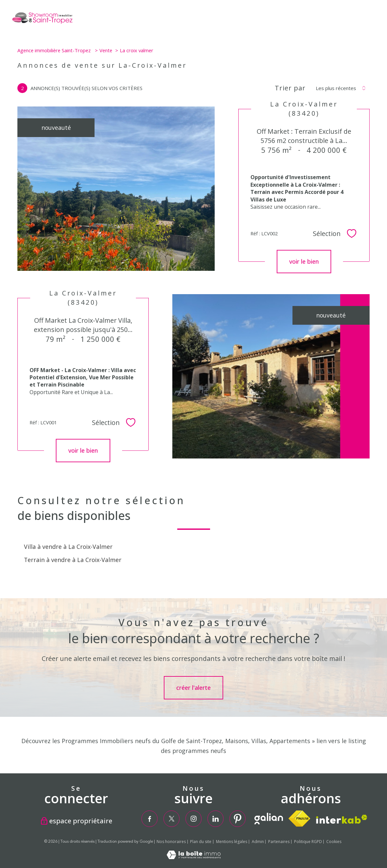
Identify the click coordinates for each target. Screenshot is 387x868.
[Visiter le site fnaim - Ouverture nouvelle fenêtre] (299, 819)
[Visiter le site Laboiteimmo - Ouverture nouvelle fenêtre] (194, 857)
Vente (106, 50)
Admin (258, 842)
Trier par (290, 88)
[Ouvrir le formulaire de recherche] (355, 20)
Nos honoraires (171, 842)
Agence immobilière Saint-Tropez (55, 50)
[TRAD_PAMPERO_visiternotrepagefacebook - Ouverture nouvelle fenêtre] (149, 819)
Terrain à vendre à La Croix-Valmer (73, 560)
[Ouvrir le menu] (376, 20)
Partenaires (279, 842)
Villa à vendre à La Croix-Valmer (68, 547)
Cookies (334, 842)
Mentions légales (232, 842)
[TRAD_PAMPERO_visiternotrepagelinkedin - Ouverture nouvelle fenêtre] (215, 819)
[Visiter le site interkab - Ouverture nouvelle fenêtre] (342, 819)
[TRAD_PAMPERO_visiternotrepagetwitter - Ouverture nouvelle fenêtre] (172, 819)
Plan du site (201, 842)
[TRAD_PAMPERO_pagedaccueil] (42, 23)
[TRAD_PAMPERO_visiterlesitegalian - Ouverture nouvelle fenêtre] (269, 819)
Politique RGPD (308, 842)
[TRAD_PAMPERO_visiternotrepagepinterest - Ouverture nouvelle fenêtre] (237, 819)
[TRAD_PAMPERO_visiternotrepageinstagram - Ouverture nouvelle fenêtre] (193, 819)
